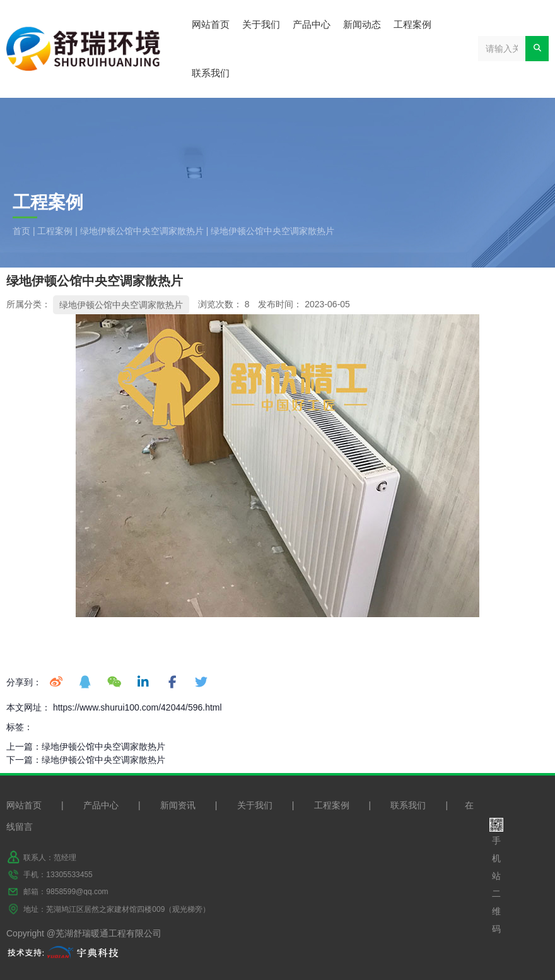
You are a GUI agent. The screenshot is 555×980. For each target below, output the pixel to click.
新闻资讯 (178, 805)
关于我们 (261, 24)
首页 (23, 231)
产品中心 (312, 24)
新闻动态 (362, 24)
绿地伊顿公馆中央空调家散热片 (142, 231)
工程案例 (412, 24)
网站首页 (211, 24)
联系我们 (211, 73)
